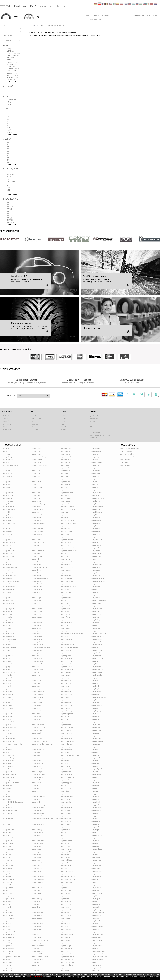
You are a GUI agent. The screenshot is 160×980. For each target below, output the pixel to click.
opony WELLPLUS (8, 954)
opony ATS (65, 487)
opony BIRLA (7, 512)
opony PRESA (65, 810)
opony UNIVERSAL (67, 932)
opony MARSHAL (66, 725)
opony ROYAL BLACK (97, 849)
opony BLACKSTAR (8, 518)
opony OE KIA (95, 772)
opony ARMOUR (37, 479)
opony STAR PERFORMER (68, 880)
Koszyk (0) (156, 15)
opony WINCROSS (8, 960)
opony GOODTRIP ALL (67, 645)
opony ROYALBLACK (67, 852)
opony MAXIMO (96, 730)
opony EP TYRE (37, 598)
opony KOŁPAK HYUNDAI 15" (99, 697)
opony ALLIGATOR (66, 460)
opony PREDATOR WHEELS (10, 810)
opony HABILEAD (96, 656)
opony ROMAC (66, 844)
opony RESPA (95, 830)
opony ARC (65, 474)
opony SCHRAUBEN (38, 863)
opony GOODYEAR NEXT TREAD (41, 648)
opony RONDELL (7, 846)
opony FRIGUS (7, 625)
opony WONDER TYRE (68, 962)
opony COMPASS (37, 548)
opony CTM (6, 559)
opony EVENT (66, 606)
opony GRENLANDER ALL (10, 653)
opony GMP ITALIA (8, 636)
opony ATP (6, 487)
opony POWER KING (67, 808)
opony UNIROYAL (96, 929)
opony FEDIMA (66, 614)
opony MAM (36, 719)
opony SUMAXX (96, 885)
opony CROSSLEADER (9, 556)
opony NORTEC (37, 766)
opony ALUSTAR (37, 462)
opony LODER (36, 714)
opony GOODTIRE (8, 645)
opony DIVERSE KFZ (67, 578)
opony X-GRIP (7, 965)
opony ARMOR (95, 476)
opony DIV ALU (95, 576)
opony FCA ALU (95, 612)
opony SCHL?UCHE (67, 860)
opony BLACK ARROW (97, 512)
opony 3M (6, 449)
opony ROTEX (95, 846)
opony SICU (6, 871)
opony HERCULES (8, 664)
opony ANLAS (65, 465)
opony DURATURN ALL (97, 590)
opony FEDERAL (37, 614)
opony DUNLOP (95, 587)
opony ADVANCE (37, 451)
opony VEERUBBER (9, 938)
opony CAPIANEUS (38, 532)
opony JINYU (7, 681)
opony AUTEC (36, 493)
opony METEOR (37, 739)
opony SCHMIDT (96, 860)
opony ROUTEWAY (8, 849)
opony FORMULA (8, 623)
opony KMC (65, 697)
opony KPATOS (95, 700)
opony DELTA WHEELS (9, 573)
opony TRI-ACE (66, 921)
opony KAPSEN (66, 683)
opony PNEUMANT (67, 805)
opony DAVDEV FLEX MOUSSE (70, 562)
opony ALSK (94, 460)
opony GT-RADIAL (8, 656)
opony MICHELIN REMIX (68, 741)
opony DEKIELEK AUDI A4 (10, 567)
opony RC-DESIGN (67, 827)
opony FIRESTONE (96, 617)
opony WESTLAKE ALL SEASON (11, 957)
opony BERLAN (66, 504)
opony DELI (6, 570)
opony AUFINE (66, 490)
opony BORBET (95, 518)
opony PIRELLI (36, 802)
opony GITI (94, 631)
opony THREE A (37, 904)
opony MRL (94, 750)
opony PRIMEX (7, 813)
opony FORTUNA (37, 623)
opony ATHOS (36, 485)
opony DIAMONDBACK (10, 576)
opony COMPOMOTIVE (68, 548)
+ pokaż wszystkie (12, 82)
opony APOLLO (66, 471)
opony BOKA (65, 518)
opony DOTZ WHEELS (38, 584)
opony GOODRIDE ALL (97, 642)
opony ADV (6, 451)
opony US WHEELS (8, 935)
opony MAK (65, 717)
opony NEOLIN (36, 761)
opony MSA (6, 752)
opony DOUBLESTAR (38, 587)
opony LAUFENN (66, 708)
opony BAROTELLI (66, 501)
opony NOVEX (66, 766)
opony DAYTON (95, 562)
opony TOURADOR (37, 913)
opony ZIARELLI (66, 971)
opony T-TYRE (95, 896)
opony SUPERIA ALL (96, 893)
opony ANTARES (8, 468)
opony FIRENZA (66, 617)
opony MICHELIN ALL (9, 741)
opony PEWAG (7, 799)
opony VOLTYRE (7, 946)
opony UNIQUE (66, 929)
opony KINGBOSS (67, 689)
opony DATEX (7, 562)
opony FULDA (7, 628)
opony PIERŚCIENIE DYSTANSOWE (13, 802)
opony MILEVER (95, 744)
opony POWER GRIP (38, 808)
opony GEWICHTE (37, 631)
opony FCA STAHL (8, 614)
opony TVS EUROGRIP (97, 926)
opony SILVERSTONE (67, 871)
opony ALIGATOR (8, 460)
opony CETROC (66, 537)
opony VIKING (36, 943)
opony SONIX (65, 874)
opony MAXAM (37, 730)
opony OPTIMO (66, 780)
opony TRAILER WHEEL (38, 915)
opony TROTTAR (66, 924)
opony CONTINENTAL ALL (39, 551)
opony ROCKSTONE (38, 844)
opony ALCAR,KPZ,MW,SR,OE (99, 457)
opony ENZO (7, 598)
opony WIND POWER (38, 960)
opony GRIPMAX (37, 653)
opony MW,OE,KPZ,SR (9, 755)
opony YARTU (36, 965)
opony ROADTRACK (67, 841)
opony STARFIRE (7, 882)
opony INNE (36, 675)
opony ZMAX (95, 971)
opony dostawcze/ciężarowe (129, 449)
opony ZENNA (66, 968)
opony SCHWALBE (67, 863)
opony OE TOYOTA (38, 777)
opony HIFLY (6, 667)
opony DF (94, 573)
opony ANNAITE (96, 465)
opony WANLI (95, 949)
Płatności (6, 422)
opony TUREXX (36, 926)
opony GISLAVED (66, 631)
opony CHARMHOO (67, 540)
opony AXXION (95, 496)
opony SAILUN (36, 857)
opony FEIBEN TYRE (97, 614)
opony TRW (94, 924)
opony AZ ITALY (7, 498)
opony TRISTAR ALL (37, 924)
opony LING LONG (67, 711)
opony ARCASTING (96, 474)
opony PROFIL (95, 813)
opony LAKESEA (8, 706)
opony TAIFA (65, 899)
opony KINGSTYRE (67, 694)
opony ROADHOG (37, 838)
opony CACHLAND (37, 529)
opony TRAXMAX (37, 918)
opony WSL (94, 962)
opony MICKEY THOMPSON (99, 741)
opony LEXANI (36, 711)
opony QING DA (96, 819)
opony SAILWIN (66, 857)
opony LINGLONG (96, 711)
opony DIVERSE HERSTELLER (40, 578)
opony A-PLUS (36, 449)
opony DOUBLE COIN (68, 584)
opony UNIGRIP (37, 929)
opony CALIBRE (66, 529)
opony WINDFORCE (67, 960)
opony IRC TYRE (66, 678)
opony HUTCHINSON (67, 670)
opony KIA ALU (95, 686)
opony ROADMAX (8, 841)
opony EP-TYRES (8, 601)
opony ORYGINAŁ (66, 783)
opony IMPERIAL (66, 672)
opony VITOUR (66, 943)
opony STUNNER (37, 885)
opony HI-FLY (95, 664)
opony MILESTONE (67, 744)
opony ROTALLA (66, 846)
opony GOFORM (66, 636)
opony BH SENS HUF (38, 509)
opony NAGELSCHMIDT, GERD (70, 755)
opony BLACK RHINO (9, 515)
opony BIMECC (95, 509)
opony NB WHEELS (8, 761)
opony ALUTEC (66, 462)
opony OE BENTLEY (38, 769)
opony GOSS (95, 648)
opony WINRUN (7, 962)
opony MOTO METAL (68, 750)
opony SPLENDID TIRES (68, 877)
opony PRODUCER (67, 813)
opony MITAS (95, 747)
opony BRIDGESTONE (38, 523)
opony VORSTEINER (38, 946)
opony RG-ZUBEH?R (38, 833)
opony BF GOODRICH (67, 507)
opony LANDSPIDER (67, 706)
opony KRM (6, 703)
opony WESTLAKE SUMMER (40, 957)
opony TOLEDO (95, 907)
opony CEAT (65, 534)
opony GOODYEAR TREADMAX (70, 648)
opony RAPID (95, 824)
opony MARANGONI (38, 722)
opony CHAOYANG (38, 540)
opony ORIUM (36, 783)
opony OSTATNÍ (7, 786)
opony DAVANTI (37, 562)
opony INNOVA (66, 675)
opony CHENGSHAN (9, 543)
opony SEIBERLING (67, 866)
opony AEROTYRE (96, 451)
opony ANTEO (36, 468)
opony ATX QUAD (37, 490)
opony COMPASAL (8, 548)
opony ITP (94, 678)
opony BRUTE (36, 526)
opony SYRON (7, 896)
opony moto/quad (126, 451)
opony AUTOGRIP (8, 496)
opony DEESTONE (96, 565)
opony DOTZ (7, 584)
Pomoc (64, 412)
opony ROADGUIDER (9, 838)
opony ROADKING (67, 838)
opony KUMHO (66, 703)
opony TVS (65, 926)
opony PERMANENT (67, 797)
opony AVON (36, 496)
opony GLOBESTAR (8, 634)
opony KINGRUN (66, 692)
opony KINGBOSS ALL (97, 689)
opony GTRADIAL (66, 656)
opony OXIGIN (7, 788)
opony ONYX (7, 780)
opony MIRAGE (66, 747)
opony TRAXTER (66, 918)
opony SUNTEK (7, 893)
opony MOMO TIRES (38, 750)
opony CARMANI (37, 534)
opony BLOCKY (37, 518)
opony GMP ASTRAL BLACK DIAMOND (72, 634)
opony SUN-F (65, 888)
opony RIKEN (36, 835)
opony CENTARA (37, 537)
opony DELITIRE (66, 570)
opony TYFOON (7, 929)
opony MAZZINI (96, 733)
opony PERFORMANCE (39, 797)
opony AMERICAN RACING (40, 465)
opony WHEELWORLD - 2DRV (99, 957)
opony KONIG (36, 700)
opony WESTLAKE (67, 954)
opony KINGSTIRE (37, 694)
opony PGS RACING (67, 799)
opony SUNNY (95, 891)
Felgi (37, 17)
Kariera (35, 424)
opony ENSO (65, 595)
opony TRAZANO (8, 921)
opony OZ (35, 791)
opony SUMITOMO (9, 888)
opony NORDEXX (8, 766)
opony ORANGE (95, 780)
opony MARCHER (96, 722)
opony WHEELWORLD (67, 957)
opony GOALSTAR (37, 636)
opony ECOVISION (8, 595)
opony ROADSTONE (38, 841)
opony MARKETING (38, 725)
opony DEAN (7, 565)
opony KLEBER (95, 694)
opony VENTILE (66, 938)
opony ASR (94, 482)
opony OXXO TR (7, 791)
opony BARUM (95, 501)
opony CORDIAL (37, 554)
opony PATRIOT (66, 794)
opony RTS (94, 852)
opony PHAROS (95, 799)
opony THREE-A (66, 904)
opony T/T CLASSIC (8, 899)
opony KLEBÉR (7, 697)
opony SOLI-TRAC (96, 871)
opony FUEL (65, 625)
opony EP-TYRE (95, 598)
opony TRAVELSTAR (8, 918)
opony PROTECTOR (96, 816)
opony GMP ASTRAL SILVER (98, 634)
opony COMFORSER (96, 545)
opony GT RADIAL (96, 653)
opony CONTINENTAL (9, 551)
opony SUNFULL (37, 891)
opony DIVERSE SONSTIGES (11, 581)
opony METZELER (67, 739)
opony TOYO (65, 913)
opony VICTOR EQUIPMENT (40, 940)
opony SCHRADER (8, 863)
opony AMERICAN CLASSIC (10, 465)
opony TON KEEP (96, 910)
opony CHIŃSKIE (66, 543)
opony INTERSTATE (8, 678)
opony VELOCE (37, 938)
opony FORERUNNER (67, 620)
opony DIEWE (36, 576)
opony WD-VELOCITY (38, 951)
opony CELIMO (7, 537)
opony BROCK (7, 526)
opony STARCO (95, 880)
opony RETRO (7, 833)
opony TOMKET (66, 910)
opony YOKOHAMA (67, 965)
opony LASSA (36, 708)
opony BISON (36, 512)
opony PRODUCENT (38, 813)
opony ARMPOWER (67, 479)
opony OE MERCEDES (68, 775)
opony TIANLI (7, 907)
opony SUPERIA (66, 893)
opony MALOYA (8, 719)
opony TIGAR (36, 907)
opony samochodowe (127, 454)
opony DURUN (36, 592)
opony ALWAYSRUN (96, 462)
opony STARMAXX (37, 882)
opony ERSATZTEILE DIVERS (99, 601)
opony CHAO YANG (9, 540)
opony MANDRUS (67, 719)
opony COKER (36, 545)
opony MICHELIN (96, 739)
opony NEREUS (66, 761)
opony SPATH (7, 877)
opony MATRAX (7, 730)
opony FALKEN (66, 609)
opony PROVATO (8, 819)
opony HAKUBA (37, 659)
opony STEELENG (66, 882)
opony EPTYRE (37, 601)
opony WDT (65, 951)
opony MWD (36, 755)
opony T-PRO (65, 896)
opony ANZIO (65, 468)
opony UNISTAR (37, 932)
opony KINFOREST (8, 689)
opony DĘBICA (66, 565)
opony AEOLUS (66, 451)
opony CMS (94, 543)
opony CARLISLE (95, 532)
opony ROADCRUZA (96, 835)
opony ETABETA (37, 603)
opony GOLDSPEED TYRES (10, 642)
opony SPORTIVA (96, 877)
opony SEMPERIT (8, 868)
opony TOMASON (8, 910)
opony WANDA (37, 949)
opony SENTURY (37, 868)
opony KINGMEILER (38, 692)
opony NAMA (95, 755)
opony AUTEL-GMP (67, 493)
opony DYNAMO (66, 592)
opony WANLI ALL (8, 951)
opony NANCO (36, 758)
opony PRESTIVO (96, 810)
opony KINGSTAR (8, 694)
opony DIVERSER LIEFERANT (99, 581)
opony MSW (36, 752)
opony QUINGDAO (67, 822)
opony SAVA (36, 860)
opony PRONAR (66, 816)
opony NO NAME (37, 764)
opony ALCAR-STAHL (67, 457)
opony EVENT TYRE (96, 606)
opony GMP (36, 634)
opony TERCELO (7, 904)
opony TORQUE (7, 913)
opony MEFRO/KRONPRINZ (98, 736)
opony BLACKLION (96, 515)
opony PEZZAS (37, 799)
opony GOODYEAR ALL (9, 648)
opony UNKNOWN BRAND (98, 932)
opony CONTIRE (95, 551)
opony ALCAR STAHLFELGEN (40, 457)
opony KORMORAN (67, 700)
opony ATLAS (95, 485)
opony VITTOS (95, 943)
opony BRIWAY (95, 523)
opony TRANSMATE (67, 915)
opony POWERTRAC (96, 808)
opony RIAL (94, 833)
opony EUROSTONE (38, 606)
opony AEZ (6, 454)
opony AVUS (65, 496)
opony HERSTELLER (38, 664)
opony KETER (65, 686)
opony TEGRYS (95, 902)
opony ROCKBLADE (8, 844)
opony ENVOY (95, 595)
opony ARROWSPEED (97, 479)
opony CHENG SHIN (97, 540)
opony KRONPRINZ (38, 703)
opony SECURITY (8, 866)
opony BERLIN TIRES (96, 504)
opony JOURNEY (37, 681)
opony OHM (95, 777)
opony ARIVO (65, 476)
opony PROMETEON (38, 816)
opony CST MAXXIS (96, 556)
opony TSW (6, 926)
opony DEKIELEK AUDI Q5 (40, 567)
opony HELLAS (95, 661)
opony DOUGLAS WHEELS (69, 587)
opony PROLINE (7, 816)
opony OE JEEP (66, 772)
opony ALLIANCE (37, 460)
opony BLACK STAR (38, 515)
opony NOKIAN (95, 764)
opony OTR (65, 786)
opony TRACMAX (8, 915)
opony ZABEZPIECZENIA (10, 968)
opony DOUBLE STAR (97, 584)
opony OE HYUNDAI (97, 769)
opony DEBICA (37, 565)
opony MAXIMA (66, 730)
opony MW (94, 752)
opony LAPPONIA (8, 708)
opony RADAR (7, 824)
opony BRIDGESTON (9, 523)
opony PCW (6, 797)
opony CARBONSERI (67, 532)
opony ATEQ (7, 485)
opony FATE (65, 612)
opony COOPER (7, 554)
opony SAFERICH (8, 857)
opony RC (6, 827)
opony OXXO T (95, 788)
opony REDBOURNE (9, 830)
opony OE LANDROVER (9, 775)
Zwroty (6, 419)
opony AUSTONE (8, 493)
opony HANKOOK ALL (97, 659)
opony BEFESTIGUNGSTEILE (40, 504)
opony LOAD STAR (8, 714)
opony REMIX (65, 830)
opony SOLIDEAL (8, 874)
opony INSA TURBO (96, 675)
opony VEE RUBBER (67, 935)
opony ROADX (95, 841)
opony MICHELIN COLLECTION (41, 741)
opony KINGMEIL (8, 692)
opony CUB (36, 559)
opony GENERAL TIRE (9, 631)
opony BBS (6, 504)
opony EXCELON (37, 609)
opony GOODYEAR (96, 645)
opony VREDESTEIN (96, 946)
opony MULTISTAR (67, 752)
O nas (87, 15)
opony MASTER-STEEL (39, 728)
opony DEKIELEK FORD (68, 567)
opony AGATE (36, 454)
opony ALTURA (7, 462)
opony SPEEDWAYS (38, 877)
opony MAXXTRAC (67, 733)
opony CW (94, 559)
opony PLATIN (7, 805)
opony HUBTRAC (96, 667)
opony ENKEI (36, 595)
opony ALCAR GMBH (9, 457)
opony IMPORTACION (97, 672)
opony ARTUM (36, 482)
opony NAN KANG (8, 758)
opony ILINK (36, 672)
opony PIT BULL (95, 802)
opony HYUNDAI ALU (97, 670)
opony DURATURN (67, 590)
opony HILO (36, 667)
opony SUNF (7, 891)
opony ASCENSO (66, 482)
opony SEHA (36, 866)
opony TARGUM (96, 899)
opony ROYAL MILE (8, 852)
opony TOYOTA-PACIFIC (97, 913)
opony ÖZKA (65, 791)
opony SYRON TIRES (38, 896)
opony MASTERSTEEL (68, 728)
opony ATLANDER (66, 485)
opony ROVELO (37, 849)
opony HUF (6, 670)
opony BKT (65, 512)
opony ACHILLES (95, 449)
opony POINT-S (7, 808)
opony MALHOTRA (96, 717)
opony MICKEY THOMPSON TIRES (13, 744)
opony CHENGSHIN (38, 543)
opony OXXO (36, 788)
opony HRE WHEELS (67, 667)
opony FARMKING (8, 612)
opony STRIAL (7, 885)
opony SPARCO (95, 874)
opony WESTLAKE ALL (97, 954)
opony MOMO (7, 750)
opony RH (64, 833)
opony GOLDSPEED (96, 639)
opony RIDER (7, 835)
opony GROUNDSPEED (68, 653)
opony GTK (36, 656)
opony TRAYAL (95, 918)
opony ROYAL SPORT (38, 852)
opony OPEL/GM (37, 780)
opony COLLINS (66, 545)
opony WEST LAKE (37, 954)
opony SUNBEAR (96, 888)
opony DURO (7, 592)
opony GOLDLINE (37, 639)
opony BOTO (7, 520)
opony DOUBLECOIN (9, 587)
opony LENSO (7, 711)
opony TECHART (37, 902)
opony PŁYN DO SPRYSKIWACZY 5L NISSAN (44, 805)
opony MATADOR (96, 728)
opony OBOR (7, 769)
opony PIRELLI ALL (66, 802)
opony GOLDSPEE (67, 639)
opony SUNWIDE (37, 893)
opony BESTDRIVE (8, 507)
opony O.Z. (94, 766)
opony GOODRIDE (67, 642)
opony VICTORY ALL (96, 940)
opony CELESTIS (95, 534)
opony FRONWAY (37, 625)
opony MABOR (7, 717)
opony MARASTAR (67, 722)
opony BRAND (36, 520)
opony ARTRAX (7, 482)
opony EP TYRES (66, 598)
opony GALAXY (66, 628)
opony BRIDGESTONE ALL (69, 523)
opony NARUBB (95, 758)
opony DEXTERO (37, 573)
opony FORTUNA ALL (67, 623)
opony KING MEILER (38, 689)
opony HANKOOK (67, 659)
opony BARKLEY (37, 501)
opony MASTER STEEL (9, 728)
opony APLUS (36, 471)
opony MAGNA (37, 717)
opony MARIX (7, 725)
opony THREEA (95, 904)
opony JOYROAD (66, 681)
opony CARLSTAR (8, 534)
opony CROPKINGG (96, 554)
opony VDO (36, 935)
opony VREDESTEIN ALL (9, 949)
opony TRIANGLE (96, 921)
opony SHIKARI (66, 868)
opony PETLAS (95, 797)
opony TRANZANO (96, 915)
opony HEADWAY (37, 661)
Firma (34, 416)
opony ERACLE (66, 601)
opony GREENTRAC (38, 650)
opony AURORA (95, 490)
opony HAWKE (7, 661)
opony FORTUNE (96, 623)
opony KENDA (7, 686)
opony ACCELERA (66, 449)
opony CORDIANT (66, 554)
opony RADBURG (66, 824)
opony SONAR (36, 874)
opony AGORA (66, 454)
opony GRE (6, 650)
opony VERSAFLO (96, 938)
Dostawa (106, 15)
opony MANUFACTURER (10, 722)
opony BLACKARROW (67, 515)
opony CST (65, 556)
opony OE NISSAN (96, 775)
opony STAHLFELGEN (38, 880)
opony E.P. (94, 592)
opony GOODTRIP (37, 645)
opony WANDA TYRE (67, 949)
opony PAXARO (95, 794)
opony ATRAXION (37, 487)
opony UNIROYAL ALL (9, 932)
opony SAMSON (96, 857)
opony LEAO (94, 708)
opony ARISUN (36, 476)
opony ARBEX (36, 474)
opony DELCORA (95, 567)
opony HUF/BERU (37, 670)
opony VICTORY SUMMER (10, 943)
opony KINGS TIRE (96, 692)
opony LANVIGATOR (96, 706)
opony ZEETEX (37, 968)
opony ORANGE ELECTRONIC (11, 783)
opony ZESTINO (7, 971)
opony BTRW (65, 526)
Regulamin (7, 424)
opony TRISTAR (7, 924)
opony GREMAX (66, 650)
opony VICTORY (66, 940)
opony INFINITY (7, 675)
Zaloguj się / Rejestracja (142, 15)
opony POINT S (95, 805)
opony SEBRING (96, 863)
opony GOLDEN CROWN (98, 636)
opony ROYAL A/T (66, 849)
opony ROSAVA (37, 846)
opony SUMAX (66, 885)
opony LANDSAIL (37, 706)
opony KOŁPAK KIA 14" (10, 700)
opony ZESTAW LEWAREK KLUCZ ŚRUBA (102, 968)
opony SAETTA (95, 855)
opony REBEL (95, 827)
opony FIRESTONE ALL (9, 620)
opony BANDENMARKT (98, 498)
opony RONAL (95, 844)
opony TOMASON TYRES (39, 910)
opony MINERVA (8, 747)
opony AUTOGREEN (96, 493)
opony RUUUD (7, 855)
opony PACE (7, 794)
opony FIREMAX (37, 617)
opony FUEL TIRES (96, 625)
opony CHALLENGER (96, 537)
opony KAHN (7, 683)
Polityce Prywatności (36, 976)
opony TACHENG (37, 899)
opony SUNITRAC (66, 891)
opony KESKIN (37, 686)
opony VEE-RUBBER (97, 935)
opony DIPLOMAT (67, 576)
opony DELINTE (37, 570)
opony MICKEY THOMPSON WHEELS (43, 744)
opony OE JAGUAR (38, 772)
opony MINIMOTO (38, 747)
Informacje (7, 412)
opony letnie (124, 462)
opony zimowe (125, 460)
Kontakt (115, 15)
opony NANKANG (67, 758)
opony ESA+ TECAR (8, 603)
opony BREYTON (96, 520)
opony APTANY (7, 474)
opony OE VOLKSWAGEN (69, 777)
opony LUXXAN (95, 714)
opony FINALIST (7, 617)
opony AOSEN (95, 468)
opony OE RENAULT (8, 777)
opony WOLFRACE (37, 962)
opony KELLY (95, 683)
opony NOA (65, 764)
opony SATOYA (7, 860)
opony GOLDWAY (37, 642)
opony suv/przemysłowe (128, 457)
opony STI (94, 882)
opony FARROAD (37, 612)
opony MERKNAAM (9, 739)
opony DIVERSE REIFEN (97, 578)
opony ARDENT (7, 476)
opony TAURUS (7, 902)
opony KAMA (36, 683)
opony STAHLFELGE (8, 880)
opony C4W (6, 529)
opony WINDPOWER (97, 960)
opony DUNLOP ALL (8, 590)
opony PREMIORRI (38, 810)
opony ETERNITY (66, 603)
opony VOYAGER (66, 946)
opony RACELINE (96, 822)
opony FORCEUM (37, 620)
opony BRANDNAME (68, 520)
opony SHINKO (95, 868)
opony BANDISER (8, 501)
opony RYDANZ (37, 855)
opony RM (65, 835)
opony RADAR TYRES (38, 824)
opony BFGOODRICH (9, 509)
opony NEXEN (95, 761)
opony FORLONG (95, 620)
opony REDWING (37, 830)
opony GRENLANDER (97, 650)
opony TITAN (65, 907)
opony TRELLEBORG (38, 921)
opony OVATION (96, 786)
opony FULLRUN (37, 628)
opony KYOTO (95, 703)
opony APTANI (95, 471)
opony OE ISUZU (8, 772)
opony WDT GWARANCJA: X (98, 951)
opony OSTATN (95, 783)
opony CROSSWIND (38, 556)
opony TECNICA (66, 902)
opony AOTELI (7, 471)
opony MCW (36, 736)
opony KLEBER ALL (37, 697)
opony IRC (35, 678)
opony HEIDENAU (67, 661)
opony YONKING (96, 965)
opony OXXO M (66, 788)
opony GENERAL (96, 628)
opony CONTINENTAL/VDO (69, 551)
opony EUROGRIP (96, 603)
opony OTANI (36, 786)
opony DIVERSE (7, 578)
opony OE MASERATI (38, 775)
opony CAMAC (95, 529)
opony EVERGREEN (8, 609)
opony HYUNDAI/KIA (9, 672)
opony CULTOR (66, 559)
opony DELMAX (95, 570)
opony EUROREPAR (8, 606)
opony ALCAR (95, 454)
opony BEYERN (37, 507)
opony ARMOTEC (8, 479)
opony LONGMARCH (67, 714)
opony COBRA (7, 545)
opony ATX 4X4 (7, 490)
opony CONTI (95, 548)
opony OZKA (95, 791)
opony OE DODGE (67, 769)
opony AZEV (36, 498)
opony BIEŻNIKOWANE (68, 509)
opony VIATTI (7, 940)
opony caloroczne (126, 465)
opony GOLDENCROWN (9, 639)
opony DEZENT (66, 573)
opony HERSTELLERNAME (69, 664)
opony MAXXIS (37, 733)
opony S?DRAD (66, 855)
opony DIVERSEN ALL (67, 581)
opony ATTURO (95, 487)
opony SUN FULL (37, 888)
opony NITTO (7, 764)
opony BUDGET (95, 526)
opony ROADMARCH (97, 838)
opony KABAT (95, 681)
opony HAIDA (7, 659)
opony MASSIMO (96, 725)
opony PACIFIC (36, 794)
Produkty (96, 15)
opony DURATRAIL (37, 590)
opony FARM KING (96, 609)
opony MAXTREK (8, 733)
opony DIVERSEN (37, 581)
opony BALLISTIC (66, 498)
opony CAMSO (7, 532)
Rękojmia (6, 416)
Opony (15, 17)
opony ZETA (36, 971)
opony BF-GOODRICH (97, 507)
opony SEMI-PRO (96, 866)
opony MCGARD (8, 736)
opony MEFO (65, 736)
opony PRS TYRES (67, 819)
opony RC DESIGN (37, 827)
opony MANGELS (96, 719)
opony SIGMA (36, 871)
